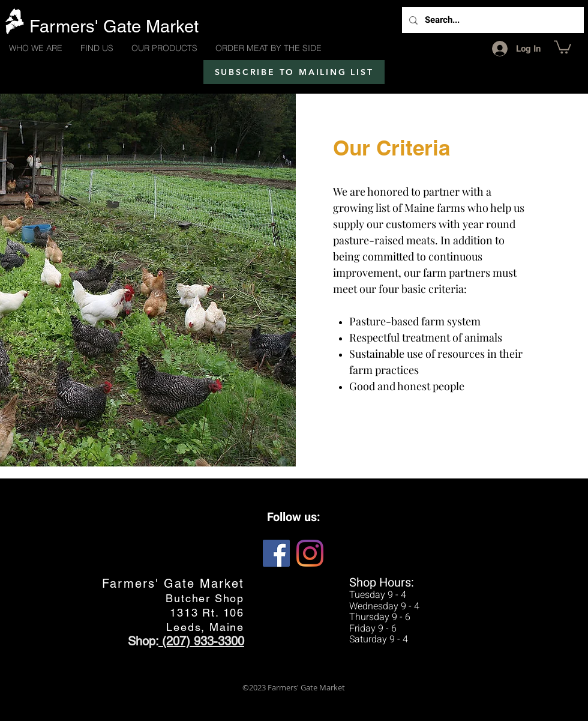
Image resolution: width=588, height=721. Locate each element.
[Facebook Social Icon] (276, 553)
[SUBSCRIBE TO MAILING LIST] (294, 72)
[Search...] (492, 20)
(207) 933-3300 (201, 641)
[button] (562, 46)
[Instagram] (310, 553)
